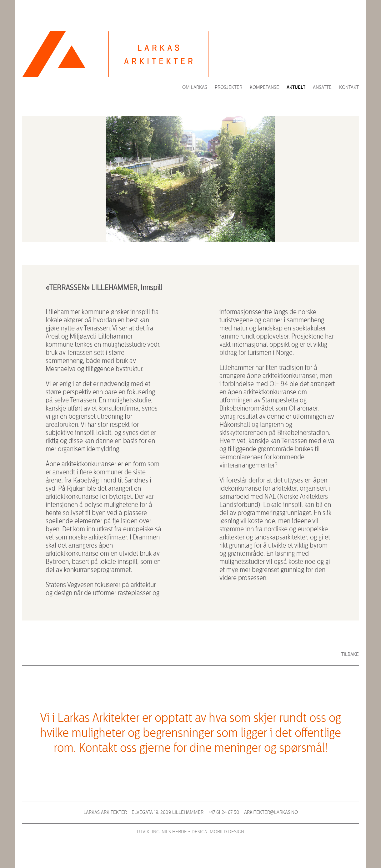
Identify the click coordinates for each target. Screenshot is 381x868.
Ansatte (322, 87)
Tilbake (350, 654)
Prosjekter (228, 87)
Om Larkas (195, 87)
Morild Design (227, 832)
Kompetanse (264, 87)
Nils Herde (174, 832)
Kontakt (349, 87)
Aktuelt (296, 87)
